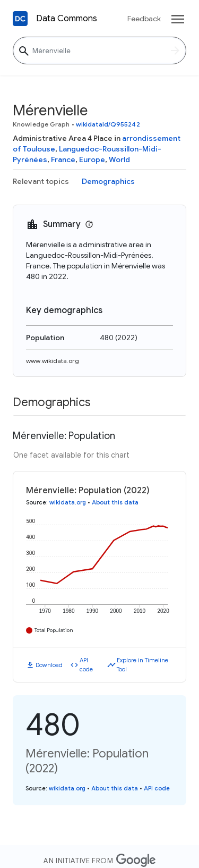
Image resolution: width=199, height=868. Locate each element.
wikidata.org (68, 502)
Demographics (108, 181)
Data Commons (67, 19)
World (119, 159)
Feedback (144, 19)
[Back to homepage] (20, 19)
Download (49, 665)
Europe (92, 159)
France (63, 159)
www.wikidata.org (53, 361)
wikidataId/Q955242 (108, 124)
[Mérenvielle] (99, 50)
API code (86, 665)
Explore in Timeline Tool (142, 665)
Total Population (54, 630)
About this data (115, 502)
